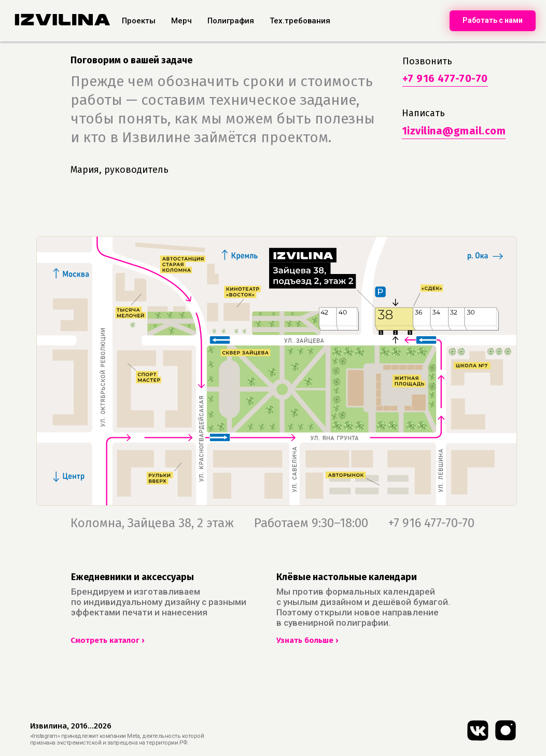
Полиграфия (231, 21)
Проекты (139, 21)
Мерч (181, 21)
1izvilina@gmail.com (454, 131)
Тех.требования (300, 21)
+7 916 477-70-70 (445, 78)
